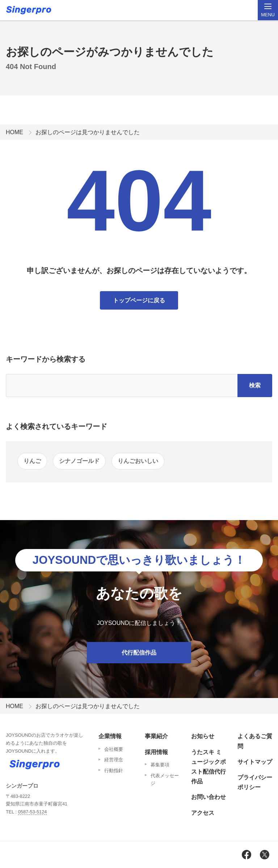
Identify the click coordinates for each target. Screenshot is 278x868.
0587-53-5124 (33, 812)
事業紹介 (156, 736)
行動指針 (114, 771)
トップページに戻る (139, 300)
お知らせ (203, 736)
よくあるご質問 (255, 741)
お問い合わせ (208, 797)
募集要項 (160, 765)
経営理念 (114, 760)
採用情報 (156, 752)
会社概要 (114, 749)
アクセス (203, 813)
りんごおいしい (138, 461)
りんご (32, 461)
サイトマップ (255, 762)
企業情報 (110, 736)
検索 (255, 385)
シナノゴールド (79, 461)
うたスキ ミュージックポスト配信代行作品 (208, 767)
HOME (14, 132)
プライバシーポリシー (255, 782)
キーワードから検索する (46, 359)
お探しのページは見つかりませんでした (88, 132)
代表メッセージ (165, 780)
